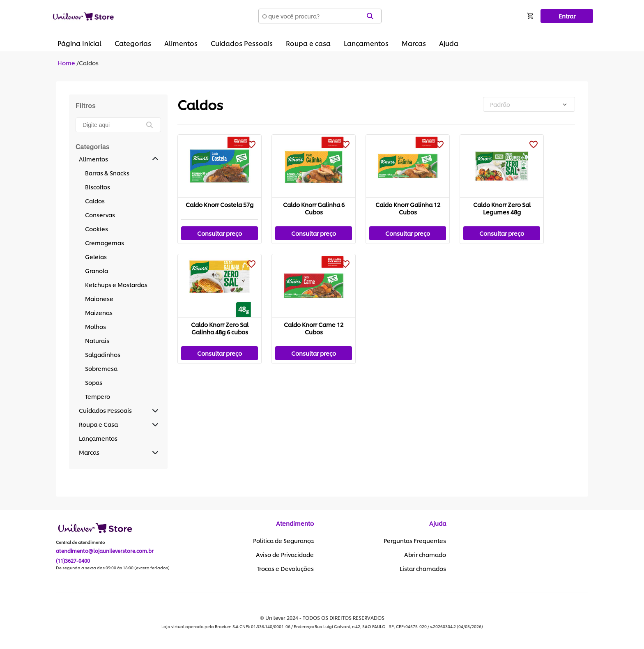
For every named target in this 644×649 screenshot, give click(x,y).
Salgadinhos (103, 354)
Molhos (95, 326)
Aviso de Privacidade (285, 555)
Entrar (567, 16)
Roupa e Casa (98, 424)
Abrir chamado (425, 555)
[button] (155, 159)
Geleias (96, 257)
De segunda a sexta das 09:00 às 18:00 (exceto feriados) (113, 568)
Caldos (89, 63)
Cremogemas (105, 243)
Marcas (414, 43)
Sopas (94, 382)
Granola (97, 270)
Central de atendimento (80, 542)
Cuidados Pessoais (242, 43)
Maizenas (99, 312)
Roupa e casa (308, 43)
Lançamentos (366, 43)
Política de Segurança (283, 541)
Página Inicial (79, 43)
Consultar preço (220, 233)
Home (66, 63)
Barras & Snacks (107, 173)
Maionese (99, 298)
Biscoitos (98, 187)
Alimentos (181, 43)
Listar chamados (423, 568)
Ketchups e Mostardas (116, 284)
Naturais (97, 340)
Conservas (100, 215)
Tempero (98, 396)
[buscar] (154, 125)
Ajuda (449, 43)
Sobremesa (101, 368)
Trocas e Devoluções (285, 568)
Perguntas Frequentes (415, 541)
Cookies (97, 229)
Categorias (133, 43)
